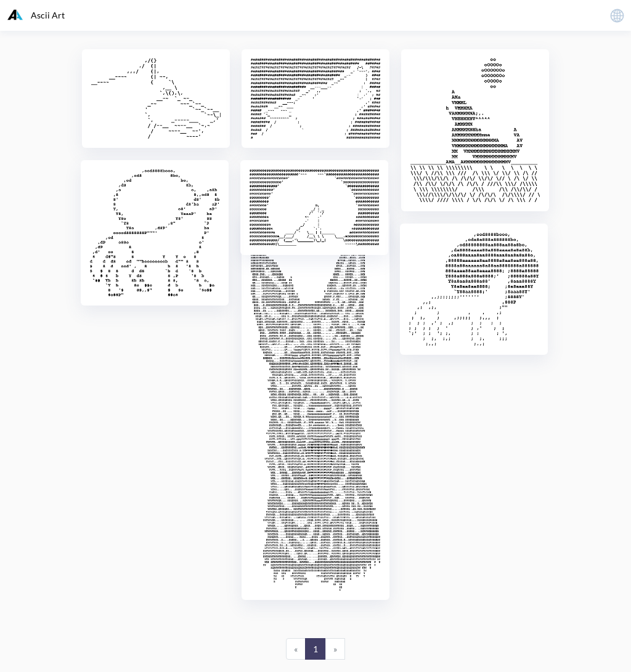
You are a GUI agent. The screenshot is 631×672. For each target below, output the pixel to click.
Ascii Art (36, 15)
